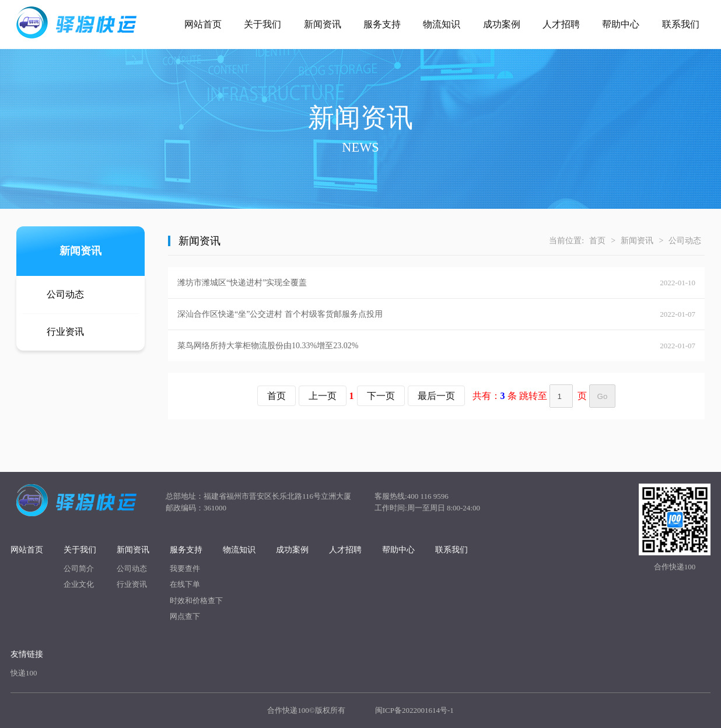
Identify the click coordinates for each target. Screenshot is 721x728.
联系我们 (681, 24)
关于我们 (262, 24)
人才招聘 (561, 24)
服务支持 (382, 24)
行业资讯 (65, 332)
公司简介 (79, 568)
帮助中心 (621, 24)
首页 (597, 241)
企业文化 (79, 584)
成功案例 (502, 24)
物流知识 (442, 24)
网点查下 (185, 616)
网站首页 (203, 24)
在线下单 (185, 584)
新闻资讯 (323, 24)
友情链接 (27, 654)
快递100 (24, 673)
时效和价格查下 (196, 601)
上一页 (323, 396)
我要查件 (185, 568)
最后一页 (436, 396)
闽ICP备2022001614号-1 (414, 710)
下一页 (381, 396)
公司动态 (65, 294)
